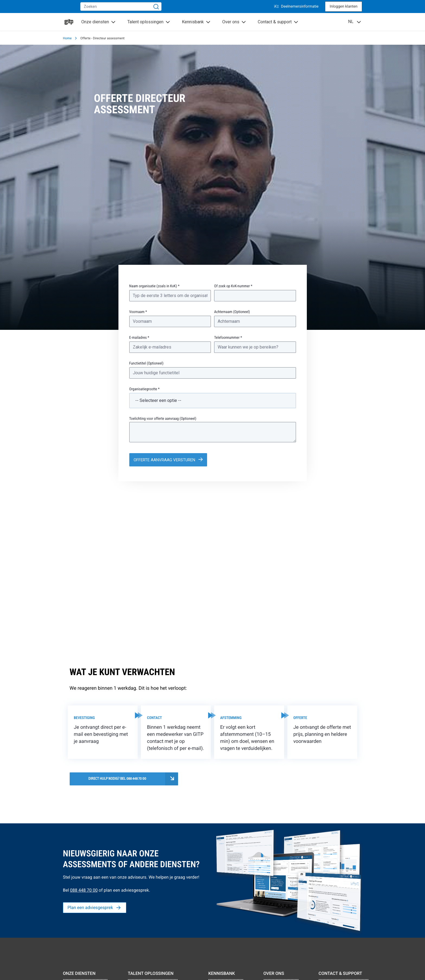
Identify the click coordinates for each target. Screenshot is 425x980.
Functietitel (147, 363)
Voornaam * (138, 312)
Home (67, 38)
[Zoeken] (156, 7)
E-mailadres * (139, 338)
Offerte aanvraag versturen (165, 460)
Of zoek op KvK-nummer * (233, 286)
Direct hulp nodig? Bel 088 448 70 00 (117, 779)
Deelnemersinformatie (296, 7)
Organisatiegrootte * (144, 389)
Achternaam (232, 312)
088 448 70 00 (84, 890)
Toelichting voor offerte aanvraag (163, 419)
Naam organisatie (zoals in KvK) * (154, 286)
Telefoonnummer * (228, 338)
